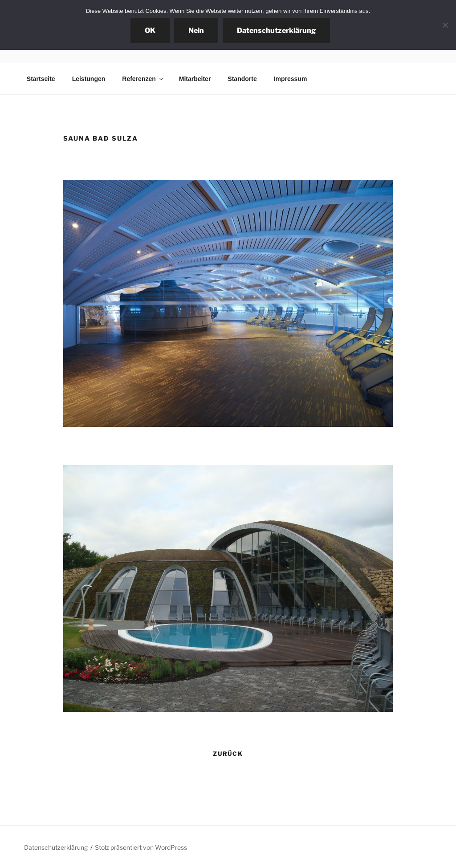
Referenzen (143, 79)
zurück (228, 754)
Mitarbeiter (195, 79)
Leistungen (89, 79)
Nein (196, 30)
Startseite (41, 79)
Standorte (242, 79)
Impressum (291, 79)
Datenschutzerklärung (56, 847)
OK (150, 30)
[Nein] (445, 25)
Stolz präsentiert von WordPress (141, 847)
